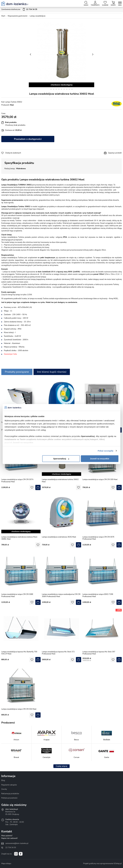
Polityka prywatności (9, 798)
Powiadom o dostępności (28, 139)
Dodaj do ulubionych (13, 153)
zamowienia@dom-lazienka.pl (17, 843)
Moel (12, 105)
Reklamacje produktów (10, 794)
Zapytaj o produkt (115, 153)
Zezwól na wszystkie (100, 459)
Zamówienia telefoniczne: (19, 10)
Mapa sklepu (6, 864)
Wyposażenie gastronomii (17, 16)
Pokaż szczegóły (106, 451)
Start (3, 16)
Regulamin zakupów (9, 785)
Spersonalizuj (61, 459)
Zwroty (4, 789)
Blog (3, 780)
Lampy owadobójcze (38, 16)
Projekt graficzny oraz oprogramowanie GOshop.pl (102, 864)
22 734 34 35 (11, 848)
